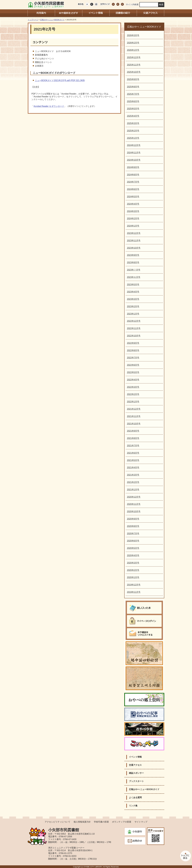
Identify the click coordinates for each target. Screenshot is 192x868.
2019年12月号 (134, 585)
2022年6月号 (133, 365)
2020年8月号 (133, 526)
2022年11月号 (134, 328)
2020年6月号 (133, 541)
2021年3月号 (133, 475)
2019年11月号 (134, 592)
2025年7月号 (133, 94)
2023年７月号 (134, 270)
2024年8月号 (133, 175)
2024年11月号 (134, 153)
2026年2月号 (133, 43)
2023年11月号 (134, 241)
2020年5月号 (133, 548)
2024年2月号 (133, 218)
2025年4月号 (133, 116)
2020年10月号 (134, 511)
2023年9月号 (133, 255)
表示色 (81, 4)
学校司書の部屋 (101, 822)
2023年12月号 (134, 233)
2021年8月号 (133, 438)
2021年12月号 (134, 409)
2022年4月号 (133, 380)
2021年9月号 (133, 431)
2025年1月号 (133, 138)
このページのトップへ (185, 856)
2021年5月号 (133, 460)
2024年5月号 (133, 197)
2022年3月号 (133, 387)
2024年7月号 (133, 182)
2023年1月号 (133, 314)
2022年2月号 (133, 394)
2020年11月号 (134, 504)
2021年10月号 (134, 424)
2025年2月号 (133, 131)
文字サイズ (105, 4)
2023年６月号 (134, 277)
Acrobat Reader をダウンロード (49, 106)
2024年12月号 (134, 145)
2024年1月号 (133, 226)
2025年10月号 (134, 72)
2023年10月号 (134, 248)
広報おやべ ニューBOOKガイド (52, 20)
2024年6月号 (133, 189)
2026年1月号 (133, 50)
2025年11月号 (134, 65)
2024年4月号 (133, 204)
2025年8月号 (133, 87)
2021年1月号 (133, 490)
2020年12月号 (134, 497)
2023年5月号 (133, 284)
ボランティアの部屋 (122, 822)
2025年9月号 (133, 79)
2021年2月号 (133, 482)
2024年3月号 (133, 211)
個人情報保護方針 (82, 822)
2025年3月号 (133, 123)
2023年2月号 (133, 306)
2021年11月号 (134, 416)
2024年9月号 (133, 167)
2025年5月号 (133, 109)
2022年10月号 (134, 336)
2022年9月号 (133, 343)
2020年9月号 (133, 519)
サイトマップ (141, 822)
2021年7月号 (133, 446)
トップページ (33, 20)
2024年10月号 (134, 160)
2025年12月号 (134, 57)
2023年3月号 (133, 299)
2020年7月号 (133, 534)
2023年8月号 (133, 262)
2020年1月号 (133, 577)
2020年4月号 (133, 555)
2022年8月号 (133, 350)
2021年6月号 (133, 453)
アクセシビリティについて (57, 822)
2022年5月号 (133, 372)
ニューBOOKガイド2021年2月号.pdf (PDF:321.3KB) (60, 80)
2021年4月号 (133, 467)
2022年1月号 (133, 402)
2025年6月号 (133, 101)
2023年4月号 (133, 292)
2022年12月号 (134, 321)
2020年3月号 (133, 563)
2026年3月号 (133, 35)
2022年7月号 (133, 358)
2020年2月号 (133, 570)
